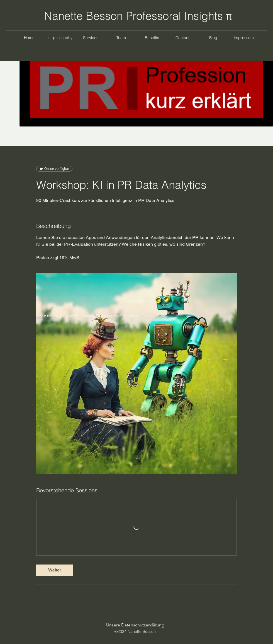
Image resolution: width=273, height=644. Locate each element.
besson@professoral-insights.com (113, 315)
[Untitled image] (136, 374)
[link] (55, 570)
